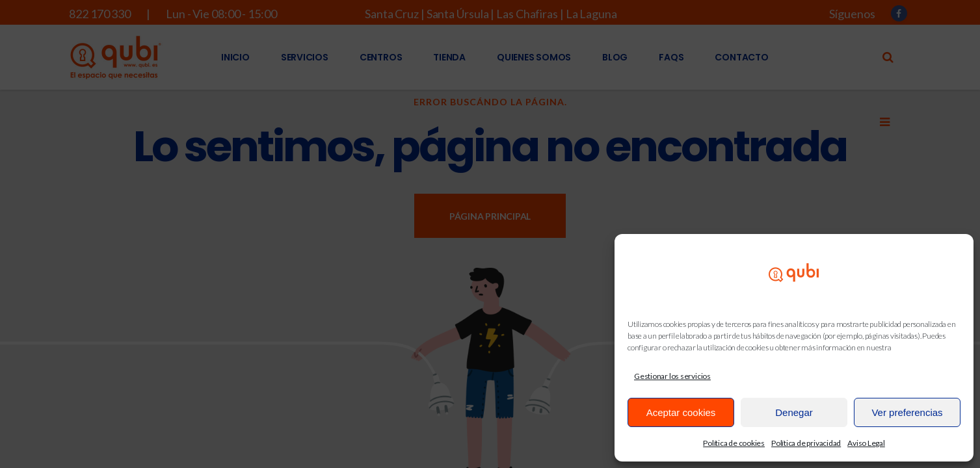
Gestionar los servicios (672, 376)
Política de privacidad (806, 443)
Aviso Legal (866, 443)
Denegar (794, 412)
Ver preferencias (907, 412)
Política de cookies (734, 443)
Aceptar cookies (681, 412)
